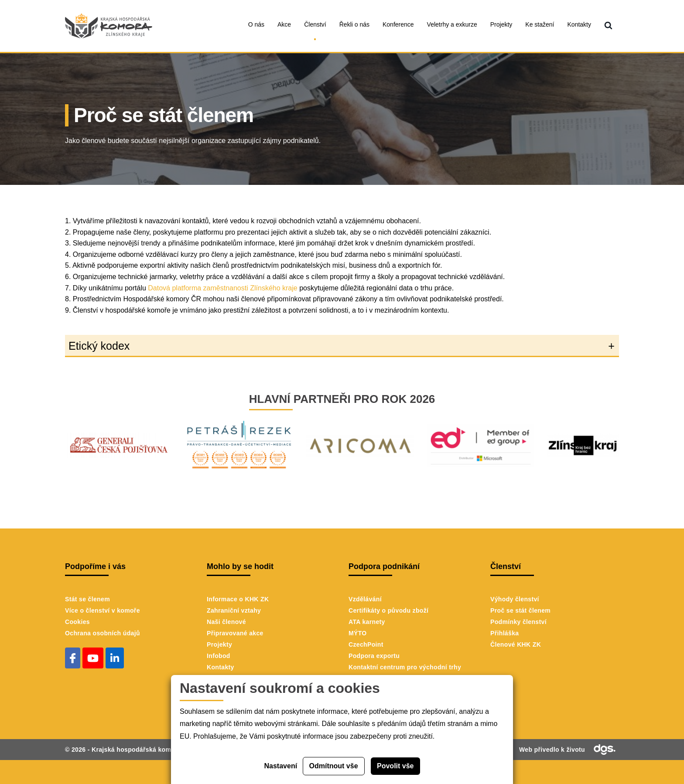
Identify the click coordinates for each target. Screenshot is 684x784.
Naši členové (226, 622)
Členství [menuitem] (315, 24)
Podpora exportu (374, 656)
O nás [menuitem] (256, 24)
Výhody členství (515, 599)
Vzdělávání (365, 599)
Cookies (77, 622)
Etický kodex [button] (99, 346)
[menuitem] (608, 26)
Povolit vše (395, 766)
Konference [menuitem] (398, 24)
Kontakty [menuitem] (579, 24)
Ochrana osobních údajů (103, 633)
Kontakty (221, 667)
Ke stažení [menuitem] (540, 24)
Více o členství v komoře (103, 610)
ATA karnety (367, 622)
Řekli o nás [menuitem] (354, 24)
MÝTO (358, 633)
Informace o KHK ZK (238, 599)
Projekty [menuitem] (501, 24)
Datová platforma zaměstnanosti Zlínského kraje (222, 288)
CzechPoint (366, 644)
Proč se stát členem (520, 610)
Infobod (219, 656)
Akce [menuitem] (284, 24)
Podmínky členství (518, 622)
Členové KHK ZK (516, 644)
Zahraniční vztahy (234, 610)
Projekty (219, 644)
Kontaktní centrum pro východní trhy (405, 667)
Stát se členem (87, 599)
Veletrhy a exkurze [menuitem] (452, 24)
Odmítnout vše (334, 766)
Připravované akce (235, 633)
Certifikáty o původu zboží (388, 610)
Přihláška (504, 633)
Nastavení (281, 766)
